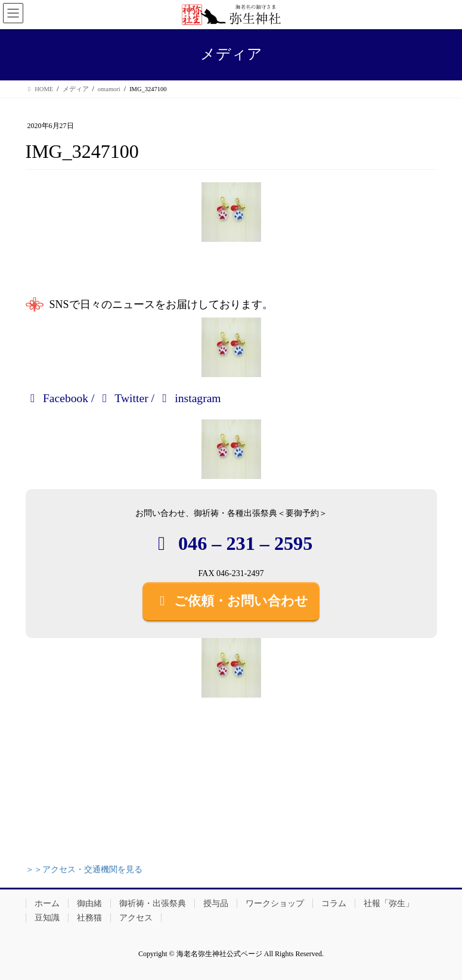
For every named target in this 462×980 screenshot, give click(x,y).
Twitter (123, 398)
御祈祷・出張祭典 (153, 903)
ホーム (47, 903)
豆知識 (47, 918)
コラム (334, 903)
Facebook (57, 398)
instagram (189, 398)
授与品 (216, 903)
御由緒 (89, 903)
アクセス (136, 918)
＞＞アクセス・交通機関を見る (84, 869)
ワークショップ (275, 903)
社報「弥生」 (389, 903)
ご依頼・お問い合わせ (231, 601)
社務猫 (89, 918)
